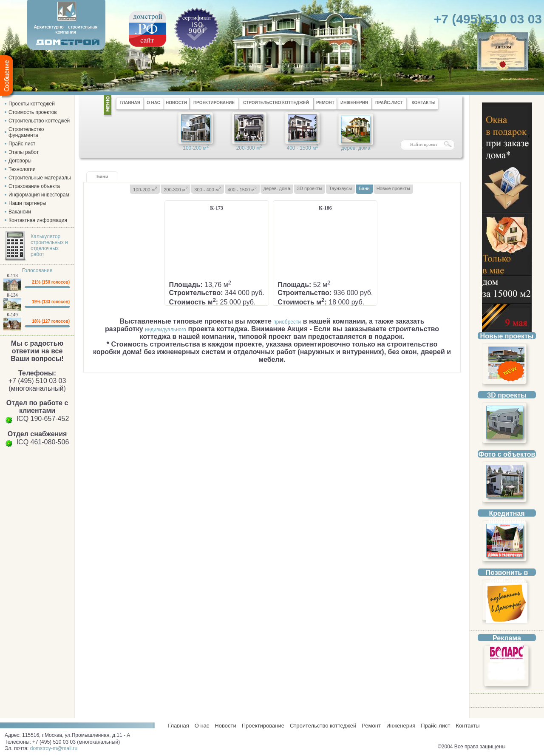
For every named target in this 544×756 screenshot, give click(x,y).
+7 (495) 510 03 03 (488, 19)
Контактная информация (38, 220)
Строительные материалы (40, 178)
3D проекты (310, 188)
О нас (202, 726)
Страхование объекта (34, 186)
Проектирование (263, 726)
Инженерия (401, 726)
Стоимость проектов (33, 112)
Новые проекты (393, 188)
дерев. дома (356, 148)
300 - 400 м (207, 189)
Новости (225, 726)
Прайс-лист (435, 726)
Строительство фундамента (26, 132)
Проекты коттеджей (32, 104)
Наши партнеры (27, 203)
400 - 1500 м (302, 147)
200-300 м (249, 147)
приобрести (287, 322)
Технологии (22, 169)
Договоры (20, 161)
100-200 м (196, 147)
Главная (177, 726)
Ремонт (371, 726)
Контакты (467, 726)
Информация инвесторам (39, 195)
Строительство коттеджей (39, 121)
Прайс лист (22, 144)
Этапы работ (24, 152)
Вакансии (20, 212)
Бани (364, 188)
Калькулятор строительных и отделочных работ (49, 245)
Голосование (37, 270)
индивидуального (166, 330)
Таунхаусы (340, 188)
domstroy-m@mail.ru (54, 748)
